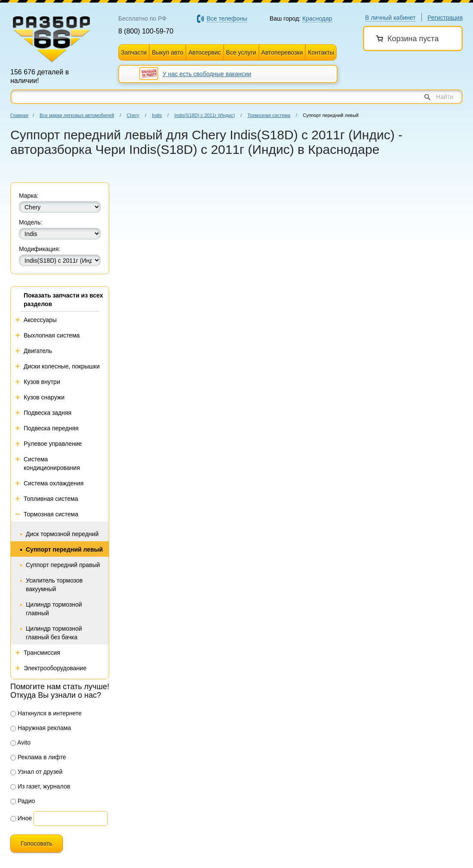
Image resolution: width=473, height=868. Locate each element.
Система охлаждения (54, 483)
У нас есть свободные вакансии (207, 74)
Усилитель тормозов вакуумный (54, 585)
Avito (20, 742)
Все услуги (241, 52)
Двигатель (38, 351)
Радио (23, 801)
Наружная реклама (41, 728)
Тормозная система (269, 115)
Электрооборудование (55, 668)
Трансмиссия (42, 653)
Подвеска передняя (51, 428)
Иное (21, 818)
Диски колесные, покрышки (62, 366)
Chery (133, 115)
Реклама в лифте (38, 757)
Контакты (321, 52)
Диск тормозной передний (62, 534)
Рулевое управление (53, 444)
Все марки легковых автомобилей (77, 115)
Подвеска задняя (48, 413)
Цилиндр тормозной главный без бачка (54, 633)
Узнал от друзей (36, 772)
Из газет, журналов (40, 786)
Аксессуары (40, 320)
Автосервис (204, 52)
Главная (19, 115)
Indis (157, 115)
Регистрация (445, 18)
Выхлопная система (52, 335)
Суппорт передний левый (64, 549)
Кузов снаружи (44, 397)
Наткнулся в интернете (46, 713)
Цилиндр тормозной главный (54, 609)
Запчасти (134, 52)
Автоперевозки (282, 52)
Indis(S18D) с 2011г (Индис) (204, 115)
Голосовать (37, 843)
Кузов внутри (42, 382)
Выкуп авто (167, 52)
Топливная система (51, 499)
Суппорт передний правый (63, 565)
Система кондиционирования (52, 463)
